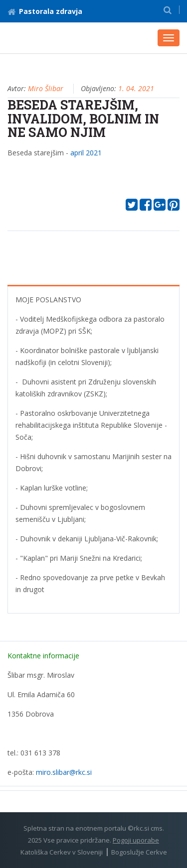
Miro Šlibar (46, 88)
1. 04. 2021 (136, 88)
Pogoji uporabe (136, 840)
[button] (168, 10)
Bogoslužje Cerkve (139, 852)
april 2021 (86, 153)
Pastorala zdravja (45, 11)
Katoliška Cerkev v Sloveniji (62, 852)
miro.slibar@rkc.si (64, 772)
